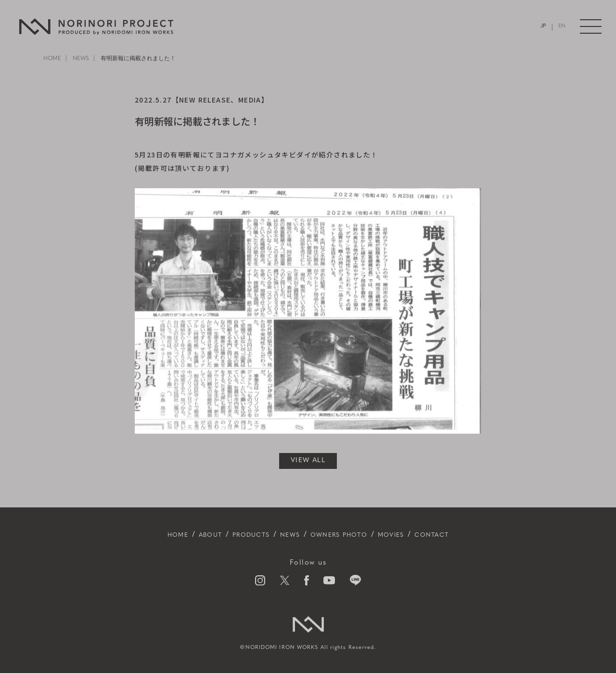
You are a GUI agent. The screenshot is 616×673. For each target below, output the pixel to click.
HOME (52, 59)
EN (561, 27)
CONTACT (458, 535)
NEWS (81, 59)
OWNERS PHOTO (345, 535)
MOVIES (409, 535)
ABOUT (188, 535)
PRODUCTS (238, 535)
